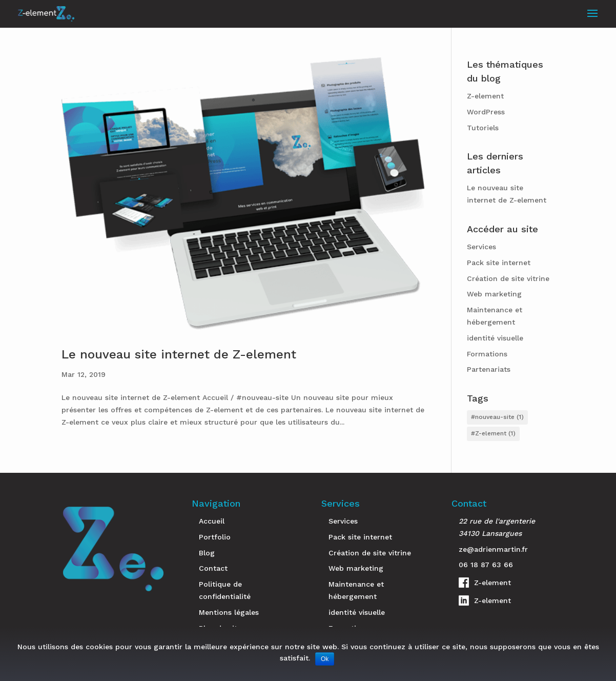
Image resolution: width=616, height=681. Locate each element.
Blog (207, 553)
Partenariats (489, 369)
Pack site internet (499, 263)
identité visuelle (495, 338)
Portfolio (215, 537)
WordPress (486, 112)
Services (481, 247)
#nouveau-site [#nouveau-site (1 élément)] (497, 417)
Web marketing (494, 294)
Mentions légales (229, 612)
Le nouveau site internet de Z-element (179, 354)
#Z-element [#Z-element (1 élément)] (493, 433)
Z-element (485, 96)
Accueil (212, 521)
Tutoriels (483, 128)
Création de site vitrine (508, 278)
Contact (213, 568)
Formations (487, 354)
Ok (325, 659)
